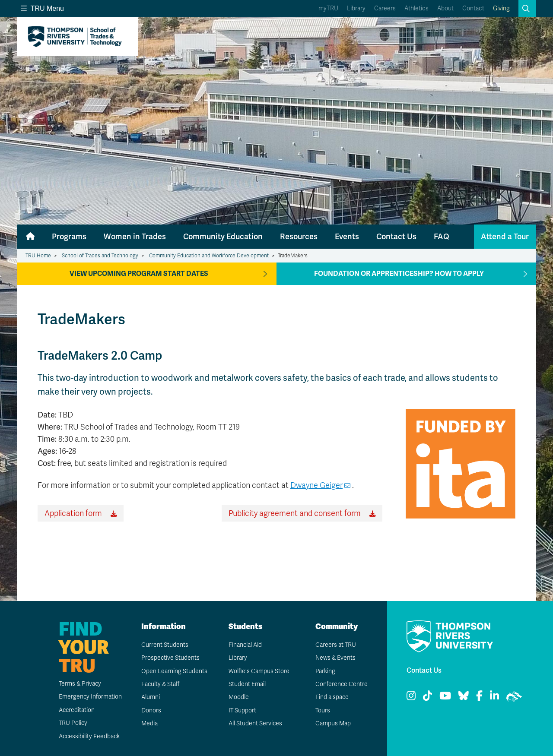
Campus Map (333, 723)
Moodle (238, 697)
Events (347, 236)
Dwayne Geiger (316, 485)
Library (356, 8)
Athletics (416, 8)
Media (149, 723)
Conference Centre (341, 684)
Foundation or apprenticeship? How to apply (399, 274)
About (445, 8)
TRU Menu (42, 8)
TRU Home (38, 256)
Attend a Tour (505, 236)
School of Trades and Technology (100, 256)
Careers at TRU (335, 645)
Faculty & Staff (160, 684)
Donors (151, 710)
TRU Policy (73, 723)
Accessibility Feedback (89, 736)
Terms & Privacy (80, 684)
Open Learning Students (174, 671)
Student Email (247, 684)
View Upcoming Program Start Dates (139, 274)
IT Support (242, 710)
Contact (473, 8)
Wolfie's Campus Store (259, 671)
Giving (501, 8)
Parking (325, 671)
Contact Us (396, 236)
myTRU (328, 8)
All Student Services (255, 723)
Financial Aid (245, 645)
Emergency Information (90, 697)
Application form (73, 513)
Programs (69, 236)
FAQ (442, 236)
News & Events (335, 658)
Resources (299, 236)
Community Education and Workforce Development (209, 256)
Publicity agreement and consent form (295, 513)
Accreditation (76, 710)
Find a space (332, 697)
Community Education (223, 236)
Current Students (164, 645)
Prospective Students (170, 658)
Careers (385, 8)
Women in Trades (135, 236)
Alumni (150, 697)
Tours (323, 710)
